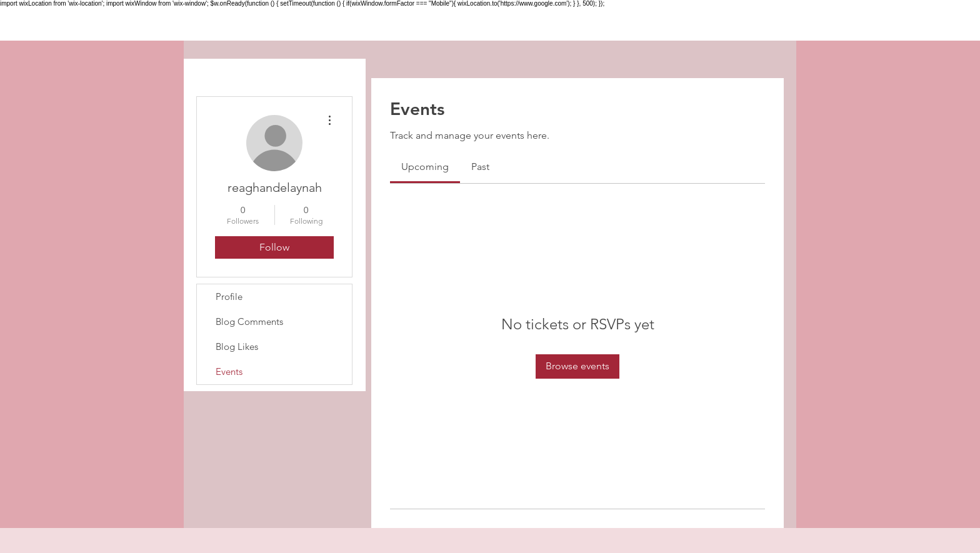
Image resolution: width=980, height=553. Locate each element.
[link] (425, 167)
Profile (229, 296)
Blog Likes (237, 346)
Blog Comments (249, 321)
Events (229, 371)
